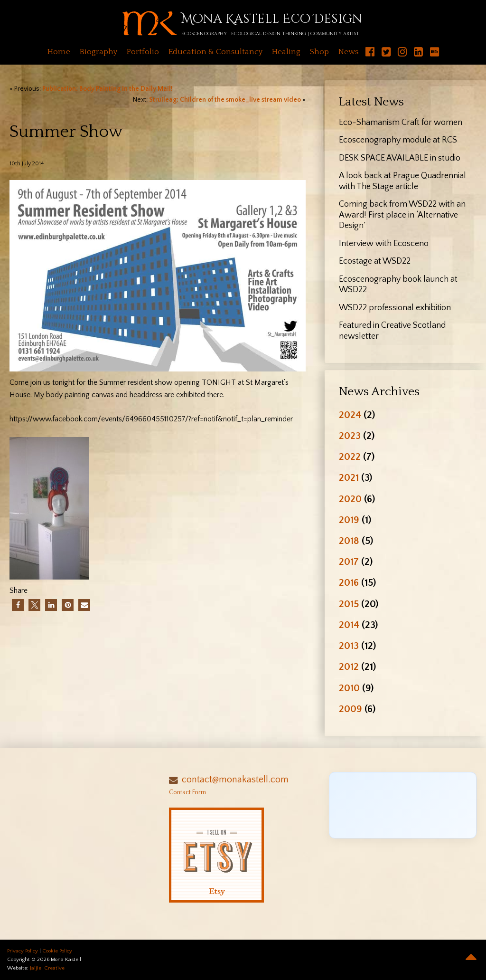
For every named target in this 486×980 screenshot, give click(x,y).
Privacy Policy (23, 951)
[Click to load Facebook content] (403, 805)
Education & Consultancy (215, 52)
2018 (349, 541)
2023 (350, 436)
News (348, 52)
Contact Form (187, 792)
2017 (349, 562)
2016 (349, 583)
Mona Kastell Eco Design (272, 19)
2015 (349, 604)
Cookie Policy (57, 951)
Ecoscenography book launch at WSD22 (398, 285)
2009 (350, 709)
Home (59, 52)
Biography (98, 52)
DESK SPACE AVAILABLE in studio (400, 158)
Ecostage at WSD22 (375, 261)
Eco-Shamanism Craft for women (401, 123)
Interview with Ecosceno (384, 244)
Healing (286, 52)
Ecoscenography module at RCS (398, 140)
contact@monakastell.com (235, 780)
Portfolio (143, 52)
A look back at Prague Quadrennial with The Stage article (402, 181)
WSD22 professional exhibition (395, 308)
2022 (350, 457)
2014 (349, 625)
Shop (319, 52)
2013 (349, 646)
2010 (349, 688)
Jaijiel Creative (47, 968)
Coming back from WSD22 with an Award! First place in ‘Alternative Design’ (402, 215)
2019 (349, 520)
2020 (350, 499)
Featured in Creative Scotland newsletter (392, 331)
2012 (349, 667)
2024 (350, 415)
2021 (349, 478)
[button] (18, 605)
